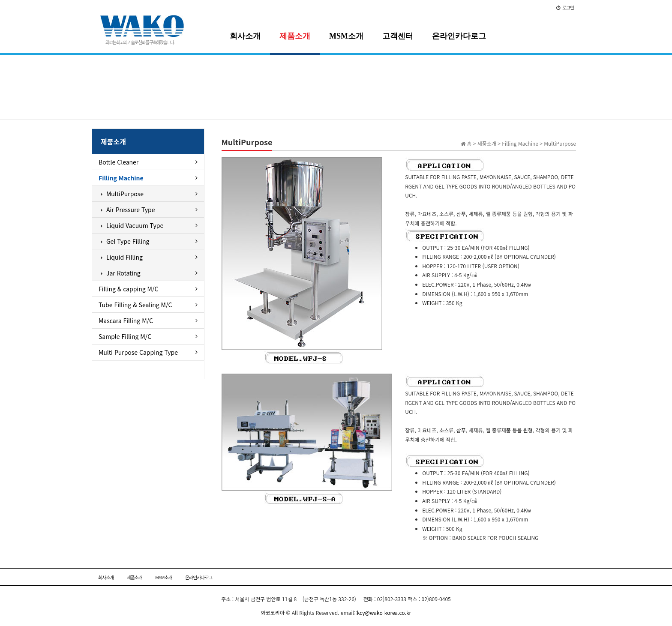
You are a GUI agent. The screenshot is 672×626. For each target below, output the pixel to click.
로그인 (565, 7)
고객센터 (398, 36)
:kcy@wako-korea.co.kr (383, 613)
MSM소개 (346, 36)
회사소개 (245, 36)
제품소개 (295, 36)
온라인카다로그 (459, 36)
